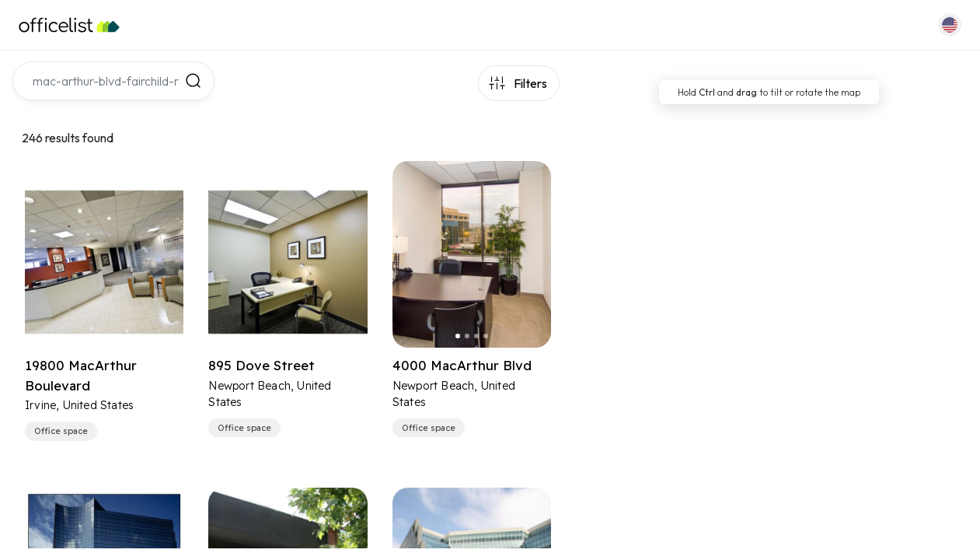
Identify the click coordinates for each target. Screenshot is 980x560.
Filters (530, 83)
